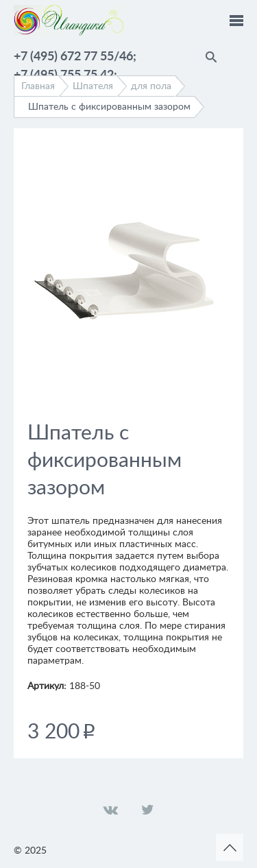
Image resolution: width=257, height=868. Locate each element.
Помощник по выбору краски (236, 55)
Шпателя (93, 86)
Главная (38, 86)
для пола (151, 86)
